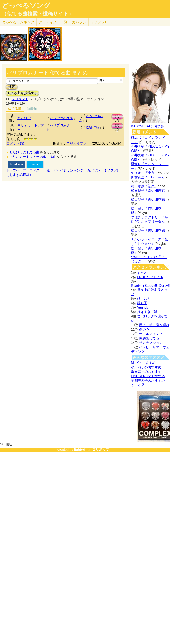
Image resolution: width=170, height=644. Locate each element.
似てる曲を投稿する (22, 93)
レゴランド (20, 99)
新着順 (32, 109)
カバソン (79, 22)
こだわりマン (76, 143)
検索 (12, 87)
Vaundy (143, 307)
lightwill (80, 450)
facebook (17, 164)
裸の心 (144, 329)
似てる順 (15, 109)
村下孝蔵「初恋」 (144, 186)
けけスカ (144, 299)
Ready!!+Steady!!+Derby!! (150, 286)
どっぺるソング (26, 5)
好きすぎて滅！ (149, 312)
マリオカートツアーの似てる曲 (33, 157)
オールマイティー (152, 334)
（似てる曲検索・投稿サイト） (38, 14)
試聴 (117, 117)
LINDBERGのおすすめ (148, 376)
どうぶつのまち (62, 118)
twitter (35, 164)
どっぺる (18, 22)
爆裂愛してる (149, 338)
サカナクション (151, 343)
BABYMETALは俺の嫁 (148, 126)
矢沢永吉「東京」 (144, 173)
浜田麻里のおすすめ (146, 372)
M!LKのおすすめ (143, 363)
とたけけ (24, 118)
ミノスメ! (98, 22)
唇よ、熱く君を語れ (154, 325)
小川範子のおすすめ (146, 367)
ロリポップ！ (102, 450)
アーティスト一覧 (36, 170)
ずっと (142, 273)
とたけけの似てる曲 (24, 152)
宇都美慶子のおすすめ (148, 380)
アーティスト (53, 22)
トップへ (13, 170)
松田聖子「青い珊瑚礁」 (150, 191)
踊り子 (142, 303)
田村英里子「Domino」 (149, 177)
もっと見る (139, 385)
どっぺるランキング (68, 170)
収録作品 (92, 127)
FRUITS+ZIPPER (150, 277)
